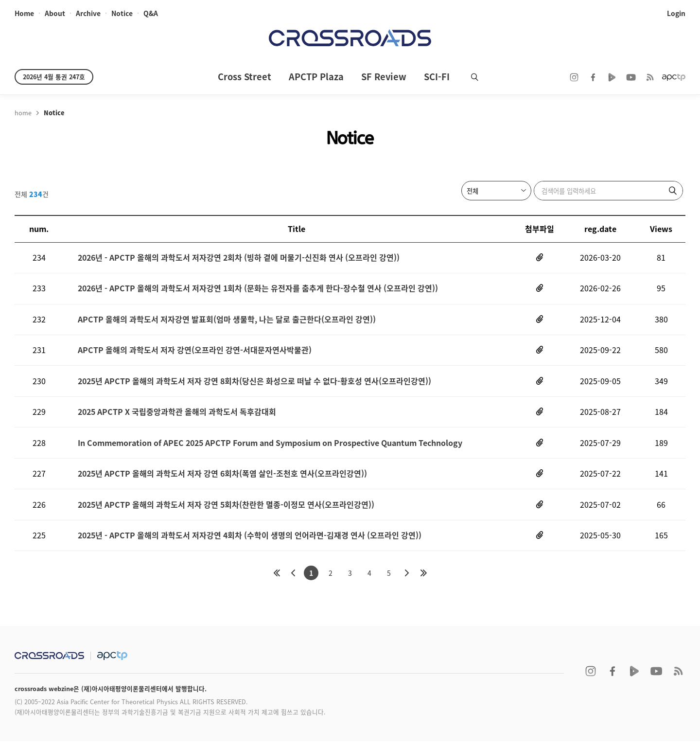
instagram (574, 77)
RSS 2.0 (678, 678)
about (55, 14)
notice (122, 14)
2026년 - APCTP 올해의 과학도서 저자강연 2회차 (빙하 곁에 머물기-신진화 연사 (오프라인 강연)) (239, 258)
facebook (593, 77)
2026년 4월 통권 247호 (54, 77)
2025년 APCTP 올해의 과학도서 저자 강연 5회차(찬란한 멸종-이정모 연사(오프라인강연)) (226, 510)
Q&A (151, 14)
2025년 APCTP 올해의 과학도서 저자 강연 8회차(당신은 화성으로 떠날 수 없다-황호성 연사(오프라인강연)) (254, 384)
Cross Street (245, 77)
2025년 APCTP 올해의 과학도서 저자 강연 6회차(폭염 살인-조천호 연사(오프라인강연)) (222, 479)
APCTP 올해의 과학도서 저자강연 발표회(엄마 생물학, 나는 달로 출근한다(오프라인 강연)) (227, 321)
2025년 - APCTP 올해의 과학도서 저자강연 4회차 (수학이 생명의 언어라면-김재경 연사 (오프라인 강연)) (250, 542)
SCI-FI (437, 77)
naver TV (612, 77)
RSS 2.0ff (650, 77)
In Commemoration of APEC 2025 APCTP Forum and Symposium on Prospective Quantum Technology (270, 447)
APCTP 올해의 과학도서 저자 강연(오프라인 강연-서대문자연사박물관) (195, 353)
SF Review (384, 77)
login (676, 14)
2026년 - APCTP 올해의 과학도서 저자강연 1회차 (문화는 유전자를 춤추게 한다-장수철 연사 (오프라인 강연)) (258, 290)
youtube (631, 77)
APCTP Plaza (316, 77)
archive (88, 14)
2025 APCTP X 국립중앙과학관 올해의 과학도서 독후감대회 (177, 416)
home (24, 14)
